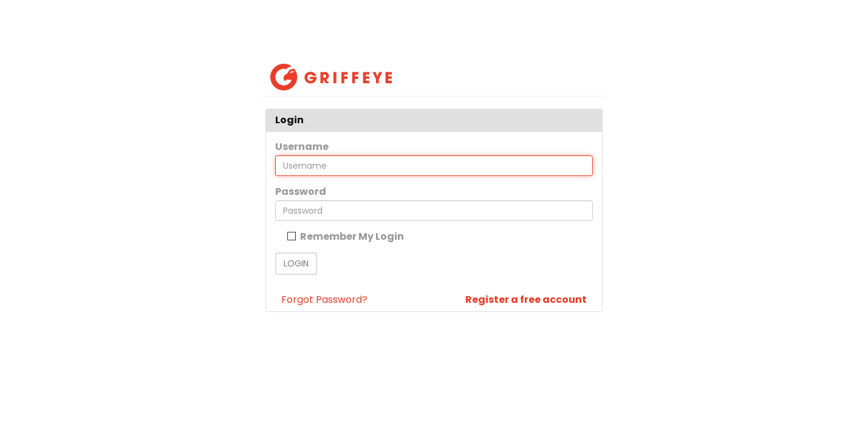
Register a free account (526, 300)
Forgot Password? (324, 300)
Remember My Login (351, 236)
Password (301, 191)
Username (302, 147)
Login (296, 263)
